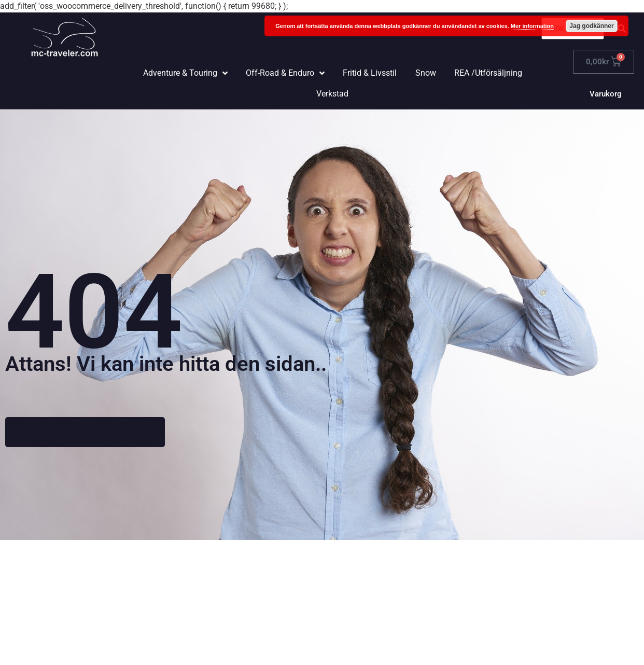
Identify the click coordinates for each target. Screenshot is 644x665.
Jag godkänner (591, 26)
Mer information (532, 26)
